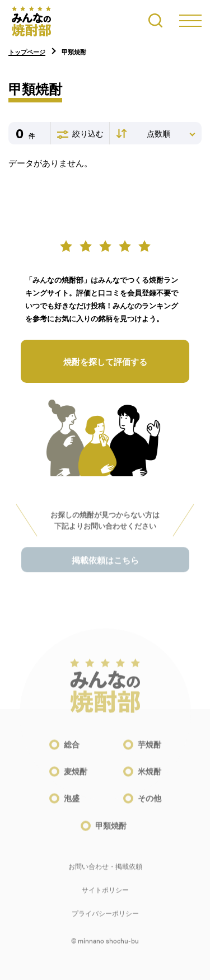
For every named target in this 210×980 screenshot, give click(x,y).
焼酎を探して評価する (105, 362)
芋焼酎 (150, 750)
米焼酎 (150, 777)
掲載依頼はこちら (105, 566)
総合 (72, 750)
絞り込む (80, 134)
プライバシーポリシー (105, 918)
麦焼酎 (76, 777)
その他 (150, 804)
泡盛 (72, 804)
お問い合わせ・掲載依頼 (105, 871)
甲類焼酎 (111, 831)
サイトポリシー (105, 895)
